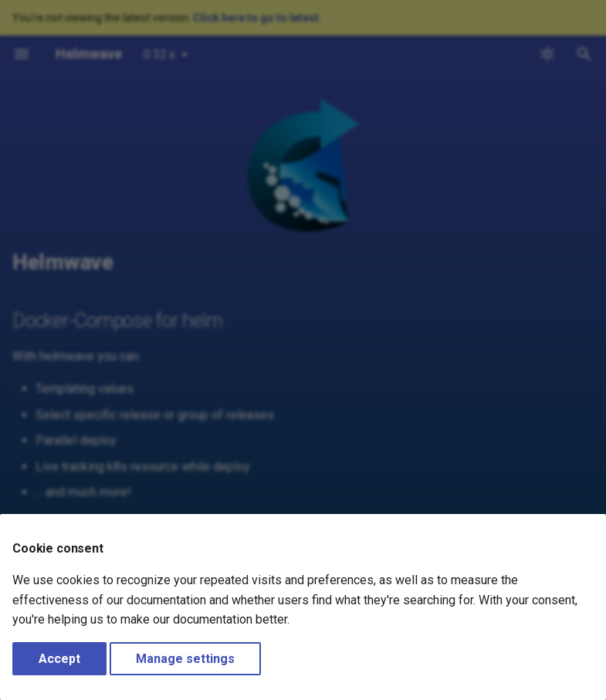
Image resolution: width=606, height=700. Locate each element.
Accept (59, 659)
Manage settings (185, 659)
